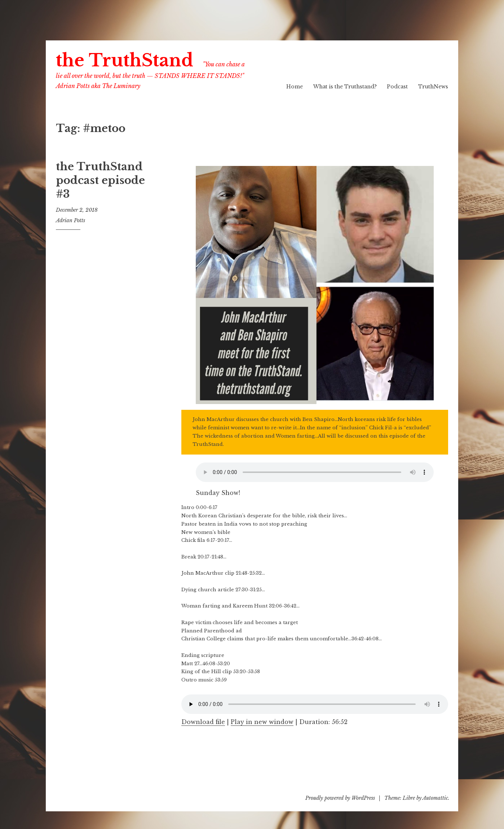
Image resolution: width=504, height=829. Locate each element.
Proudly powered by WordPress (340, 798)
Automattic (435, 798)
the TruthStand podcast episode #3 (100, 180)
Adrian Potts (70, 220)
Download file (203, 722)
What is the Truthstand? (345, 87)
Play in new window (262, 722)
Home (295, 87)
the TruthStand (125, 60)
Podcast (397, 87)
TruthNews (433, 87)
